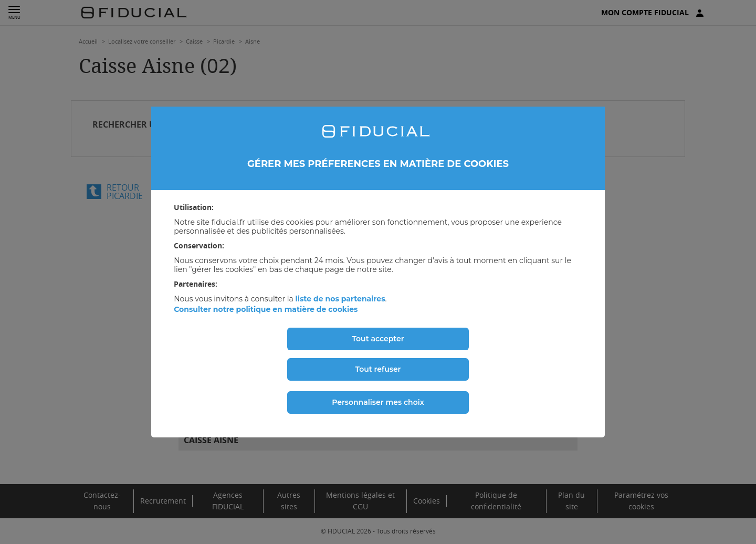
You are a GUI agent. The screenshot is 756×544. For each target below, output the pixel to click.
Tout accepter (378, 339)
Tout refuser (378, 369)
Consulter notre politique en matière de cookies (266, 309)
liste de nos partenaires (340, 299)
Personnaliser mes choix (378, 402)
